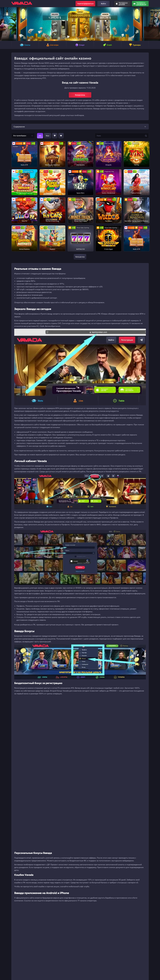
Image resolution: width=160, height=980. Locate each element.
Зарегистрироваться (85, 4)
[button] (3, 24)
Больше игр (80, 257)
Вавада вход (80, 95)
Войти (103, 4)
